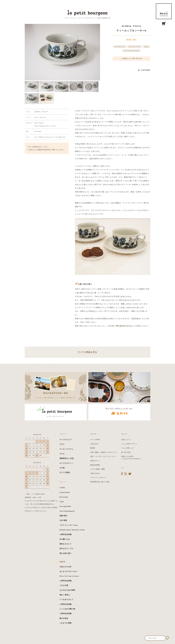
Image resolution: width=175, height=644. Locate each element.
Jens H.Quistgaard (67, 511)
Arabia (146, 47)
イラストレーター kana (69, 525)
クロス (62, 454)
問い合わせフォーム (124, 326)
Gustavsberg (65, 492)
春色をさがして (66, 544)
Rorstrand (64, 497)
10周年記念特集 (66, 534)
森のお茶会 (64, 618)
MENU (164, 11)
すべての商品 (65, 472)
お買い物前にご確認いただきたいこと (104, 452)
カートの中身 (95, 440)
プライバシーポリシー (98, 478)
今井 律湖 (63, 520)
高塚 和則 (63, 516)
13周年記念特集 (66, 604)
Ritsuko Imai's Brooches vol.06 (72, 530)
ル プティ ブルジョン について (56, 416)
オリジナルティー (66, 463)
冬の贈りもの (65, 539)
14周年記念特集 (66, 614)
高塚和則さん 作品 (67, 458)
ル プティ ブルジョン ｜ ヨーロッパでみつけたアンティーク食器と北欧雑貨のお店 (87, 18)
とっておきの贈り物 (67, 609)
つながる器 (64, 585)
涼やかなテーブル (66, 549)
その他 (62, 468)
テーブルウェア (120, 47)
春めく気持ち (65, 595)
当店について (126, 440)
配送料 (93, 448)
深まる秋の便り (66, 553)
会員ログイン (95, 461)
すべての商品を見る (87, 352)
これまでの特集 (66, 623)
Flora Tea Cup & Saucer (132, 51)
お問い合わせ (95, 473)
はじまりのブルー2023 (68, 571)
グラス (62, 444)
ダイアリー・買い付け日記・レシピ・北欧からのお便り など (56, 395)
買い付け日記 (126, 452)
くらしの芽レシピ (128, 448)
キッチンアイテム (66, 449)
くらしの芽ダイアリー (129, 444)
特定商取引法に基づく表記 (100, 482)
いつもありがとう (66, 599)
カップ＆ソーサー (134, 47)
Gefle (62, 502)
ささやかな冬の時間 (67, 590)
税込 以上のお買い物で (119, 412)
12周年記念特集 (66, 581)
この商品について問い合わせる (132, 59)
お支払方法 (94, 444)
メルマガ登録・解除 (97, 469)
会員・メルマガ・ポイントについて (103, 456)
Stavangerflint (65, 506)
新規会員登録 (95, 465)
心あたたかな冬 (66, 567)
